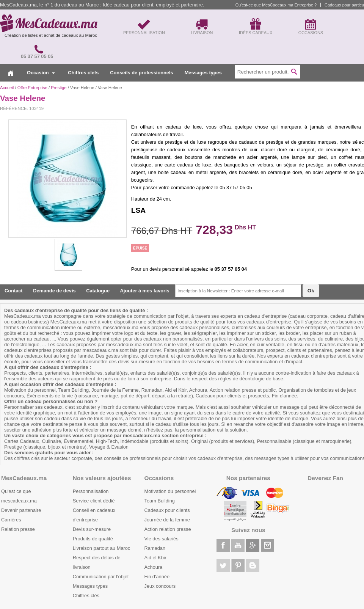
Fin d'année (157, 577)
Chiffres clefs (83, 73)
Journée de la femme (167, 520)
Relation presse (18, 529)
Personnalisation (91, 491)
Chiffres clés (86, 596)
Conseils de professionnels (141, 73)
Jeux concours (160, 586)
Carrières (11, 520)
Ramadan (155, 548)
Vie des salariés (162, 539)
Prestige (59, 88)
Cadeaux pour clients (167, 510)
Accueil (7, 88)
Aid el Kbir (155, 558)
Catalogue (98, 291)
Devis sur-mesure (92, 529)
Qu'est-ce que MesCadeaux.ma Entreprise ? (276, 5)
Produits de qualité (93, 539)
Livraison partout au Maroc (102, 548)
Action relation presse (168, 529)
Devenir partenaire (21, 510)
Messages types (203, 73)
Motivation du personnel (170, 491)
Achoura (154, 567)
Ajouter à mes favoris (145, 291)
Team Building (160, 501)
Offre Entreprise (32, 88)
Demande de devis (54, 291)
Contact (14, 291)
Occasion (41, 73)
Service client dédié (94, 501)
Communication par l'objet (101, 577)
